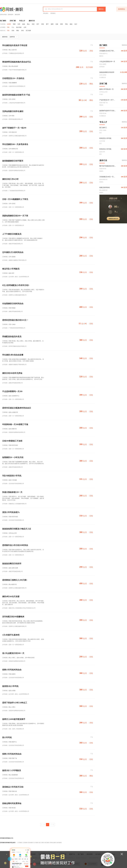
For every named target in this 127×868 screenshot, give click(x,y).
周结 (18, 31)
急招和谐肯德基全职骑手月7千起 (16, 95)
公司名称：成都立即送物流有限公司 (12, 244)
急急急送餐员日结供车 (12, 564)
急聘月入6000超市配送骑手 (14, 719)
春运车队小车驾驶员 (11, 269)
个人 (13, 27)
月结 (22, 31)
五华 (19, 24)
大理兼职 (20, 843)
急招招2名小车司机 (10, 686)
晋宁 (47, 24)
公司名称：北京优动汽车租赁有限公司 (13, 484)
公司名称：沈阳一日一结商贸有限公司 (13, 152)
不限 (8, 27)
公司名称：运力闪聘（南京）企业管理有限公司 (16, 277)
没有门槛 (13, 21)
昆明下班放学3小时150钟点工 (15, 703)
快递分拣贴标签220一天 (12, 492)
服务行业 (32, 21)
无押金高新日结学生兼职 (13, 111)
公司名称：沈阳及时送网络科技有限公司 (14, 171)
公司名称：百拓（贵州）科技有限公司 (13, 729)
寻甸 (66, 24)
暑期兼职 (53, 13)
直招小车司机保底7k (11, 512)
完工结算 (28, 31)
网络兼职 (46, 13)
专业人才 (22, 21)
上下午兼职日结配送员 (12, 234)
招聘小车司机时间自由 (12, 670)
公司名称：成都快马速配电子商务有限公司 (14, 260)
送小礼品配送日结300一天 (13, 653)
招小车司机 (7, 738)
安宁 (38, 24)
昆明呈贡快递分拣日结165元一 (15, 320)
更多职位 (124, 45)
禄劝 (71, 24)
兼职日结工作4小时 (10, 179)
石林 (57, 24)
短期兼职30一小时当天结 (13, 457)
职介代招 (19, 27)
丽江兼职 (42, 843)
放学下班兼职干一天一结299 (14, 128)
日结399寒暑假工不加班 (12, 441)
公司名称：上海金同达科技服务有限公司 (14, 103)
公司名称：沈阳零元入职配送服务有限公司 (14, 136)
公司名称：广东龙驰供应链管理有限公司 (14, 191)
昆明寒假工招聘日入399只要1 (15, 580)
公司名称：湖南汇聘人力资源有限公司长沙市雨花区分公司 (19, 608)
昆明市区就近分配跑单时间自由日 (17, 408)
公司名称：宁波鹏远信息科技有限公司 (13, 53)
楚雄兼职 (31, 843)
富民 (62, 24)
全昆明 (9, 24)
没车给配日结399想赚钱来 (13, 617)
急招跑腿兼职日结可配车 (13, 161)
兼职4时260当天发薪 (11, 597)
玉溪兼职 (25, 843)
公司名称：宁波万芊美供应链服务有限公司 (14, 70)
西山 (28, 24)
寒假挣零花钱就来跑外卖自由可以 (17, 62)
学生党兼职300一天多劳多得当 (15, 144)
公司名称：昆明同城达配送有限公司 (12, 119)
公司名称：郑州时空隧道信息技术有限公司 (14, 346)
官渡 (14, 24)
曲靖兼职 (59, 843)
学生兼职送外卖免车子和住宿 (15, 45)
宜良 (43, 24)
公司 (25, 27)
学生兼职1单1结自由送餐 (13, 355)
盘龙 (24, 24)
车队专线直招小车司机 (12, 476)
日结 (13, 31)
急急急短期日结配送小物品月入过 (17, 529)
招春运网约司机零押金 (12, 803)
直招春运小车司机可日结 (13, 787)
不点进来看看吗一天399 (12, 392)
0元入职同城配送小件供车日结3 (16, 285)
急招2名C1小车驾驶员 (12, 771)
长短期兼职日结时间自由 (13, 304)
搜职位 (101, 9)
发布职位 (122, 9)
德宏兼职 (47, 843)
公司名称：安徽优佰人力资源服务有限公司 (14, 504)
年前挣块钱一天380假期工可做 (15, 424)
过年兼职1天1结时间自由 (13, 252)
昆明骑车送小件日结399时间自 (15, 545)
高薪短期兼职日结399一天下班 (15, 216)
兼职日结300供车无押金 (12, 373)
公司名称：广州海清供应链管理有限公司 (14, 328)
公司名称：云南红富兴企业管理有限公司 (14, 86)
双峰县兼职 (53, 843)
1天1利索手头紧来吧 (11, 635)
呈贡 (33, 24)
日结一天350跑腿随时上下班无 (15, 199)
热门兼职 (3, 21)
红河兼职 (36, 843)
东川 (76, 24)
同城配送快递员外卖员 (12, 337)
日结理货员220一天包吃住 (13, 78)
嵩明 (52, 24)
